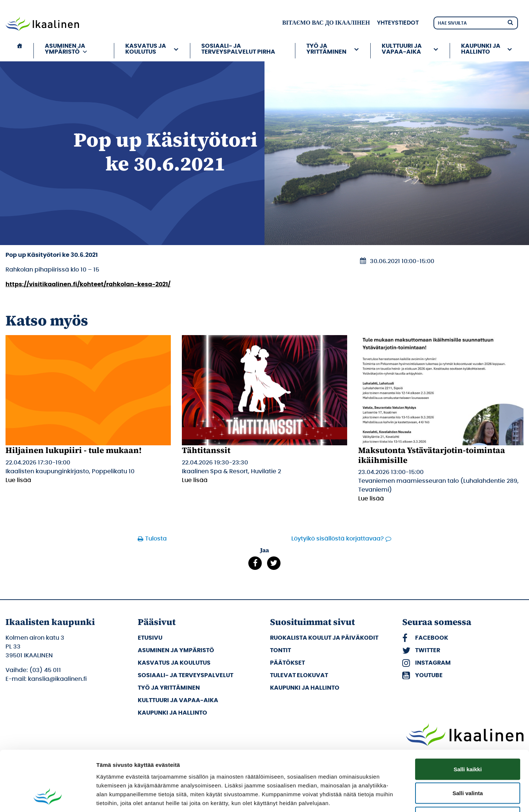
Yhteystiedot (398, 23)
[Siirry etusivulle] (42, 25)
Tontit (280, 650)
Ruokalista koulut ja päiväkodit (324, 638)
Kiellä (468, 764)
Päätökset (287, 663)
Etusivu (150, 638)
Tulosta (156, 539)
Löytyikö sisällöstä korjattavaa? (338, 539)
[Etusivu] (19, 51)
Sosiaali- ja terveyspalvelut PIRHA (238, 49)
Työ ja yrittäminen (326, 49)
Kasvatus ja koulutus (146, 49)
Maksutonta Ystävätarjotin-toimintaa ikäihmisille (432, 455)
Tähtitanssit (206, 450)
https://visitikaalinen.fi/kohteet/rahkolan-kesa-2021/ (88, 284)
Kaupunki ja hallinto (481, 49)
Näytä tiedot (393, 797)
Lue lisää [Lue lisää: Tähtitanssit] (195, 480)
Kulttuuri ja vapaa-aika (402, 49)
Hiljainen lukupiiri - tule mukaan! (74, 450)
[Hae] (510, 22)
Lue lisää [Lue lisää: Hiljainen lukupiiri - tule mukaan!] (18, 480)
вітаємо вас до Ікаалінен (326, 23)
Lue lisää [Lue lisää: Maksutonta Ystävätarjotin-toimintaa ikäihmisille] (371, 499)
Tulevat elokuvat (299, 675)
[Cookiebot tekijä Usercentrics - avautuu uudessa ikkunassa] (48, 798)
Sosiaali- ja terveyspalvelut (186, 675)
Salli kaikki (468, 716)
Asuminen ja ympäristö (66, 49)
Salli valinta (468, 740)
